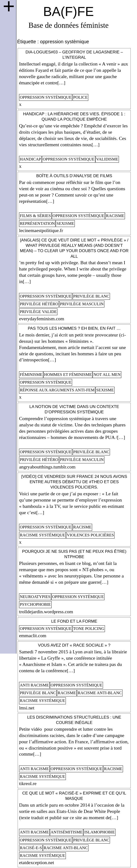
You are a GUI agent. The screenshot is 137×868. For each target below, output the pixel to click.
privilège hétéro (39, 304)
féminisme (31, 375)
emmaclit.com (33, 635)
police (81, 97)
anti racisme (34, 685)
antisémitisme (67, 832)
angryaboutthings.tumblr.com (47, 467)
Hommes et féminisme (68, 375)
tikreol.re (28, 783)
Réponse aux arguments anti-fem (57, 390)
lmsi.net (27, 708)
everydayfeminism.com (42, 319)
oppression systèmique (46, 97)
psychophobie (35, 604)
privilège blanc (91, 296)
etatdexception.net (37, 862)
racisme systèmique (42, 535)
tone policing (89, 629)
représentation (37, 223)
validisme (107, 159)
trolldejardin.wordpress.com (46, 612)
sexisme (65, 223)
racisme (115, 216)
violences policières (90, 535)
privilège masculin (82, 304)
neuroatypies (35, 597)
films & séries (35, 216)
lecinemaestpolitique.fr (41, 230)
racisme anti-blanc (100, 693)
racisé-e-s (31, 848)
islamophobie (99, 832)
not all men (107, 375)
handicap (30, 159)
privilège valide (38, 312)
